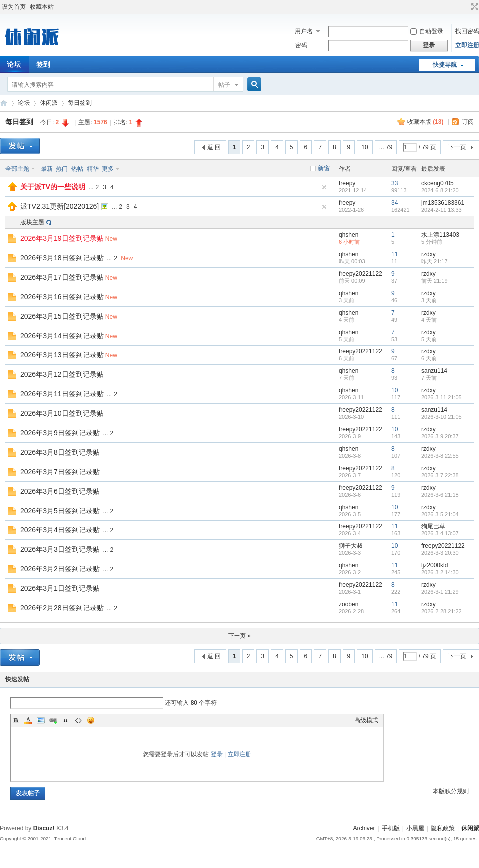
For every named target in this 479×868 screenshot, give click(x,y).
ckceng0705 (437, 183)
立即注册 (467, 45)
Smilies (91, 720)
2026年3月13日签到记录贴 (62, 355)
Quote (66, 720)
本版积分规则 (451, 791)
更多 (108, 169)
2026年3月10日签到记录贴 (62, 413)
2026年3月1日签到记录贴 (60, 588)
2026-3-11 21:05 (441, 397)
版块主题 (32, 222)
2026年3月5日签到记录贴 (60, 511)
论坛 (24, 103)
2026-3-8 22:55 (440, 456)
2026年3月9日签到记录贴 (60, 433)
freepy (347, 183)
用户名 (304, 31)
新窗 (324, 168)
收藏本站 (42, 7)
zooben (349, 604)
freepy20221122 (360, 274)
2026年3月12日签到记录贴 (62, 374)
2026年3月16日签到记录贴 (62, 297)
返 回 (214, 147)
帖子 (224, 85)
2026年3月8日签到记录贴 (60, 452)
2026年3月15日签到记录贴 (62, 316)
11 (394, 254)
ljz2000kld (434, 565)
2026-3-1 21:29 (440, 592)
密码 (301, 45)
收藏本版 (425, 122)
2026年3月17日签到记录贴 (62, 277)
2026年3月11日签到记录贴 (62, 394)
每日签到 (80, 103)
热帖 (77, 169)
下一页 (457, 147)
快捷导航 (445, 65)
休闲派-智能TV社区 (4, 103)
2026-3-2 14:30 (440, 572)
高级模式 (366, 720)
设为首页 (14, 7)
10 (364, 147)
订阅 (468, 122)
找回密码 (467, 31)
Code (78, 720)
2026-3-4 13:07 (440, 533)
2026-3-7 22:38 (440, 475)
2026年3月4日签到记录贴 (60, 530)
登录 (217, 754)
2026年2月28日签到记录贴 (62, 608)
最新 (47, 169)
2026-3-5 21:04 (440, 514)
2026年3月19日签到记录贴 (62, 238)
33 (394, 183)
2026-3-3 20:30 (440, 553)
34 (394, 203)
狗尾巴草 (433, 526)
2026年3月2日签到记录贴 (60, 569)
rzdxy (428, 254)
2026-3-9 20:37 (440, 436)
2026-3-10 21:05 (441, 417)
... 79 (386, 147)
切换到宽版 (473, 7)
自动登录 (427, 31)
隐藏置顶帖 (324, 187)
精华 (93, 169)
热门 (62, 169)
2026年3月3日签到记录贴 (60, 549)
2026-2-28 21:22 (441, 611)
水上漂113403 (440, 235)
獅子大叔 (351, 546)
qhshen (349, 235)
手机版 (391, 828)
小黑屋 (415, 828)
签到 (43, 64)
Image (41, 720)
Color (28, 720)
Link (53, 720)
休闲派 (49, 103)
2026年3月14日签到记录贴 (62, 336)
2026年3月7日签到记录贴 (60, 472)
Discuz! (44, 828)
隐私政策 (443, 828)
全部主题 (17, 169)
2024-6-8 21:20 (440, 190)
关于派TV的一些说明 (53, 187)
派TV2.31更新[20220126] (60, 206)
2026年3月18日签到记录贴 (62, 258)
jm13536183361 (443, 203)
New (111, 239)
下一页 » (239, 636)
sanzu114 (434, 371)
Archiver (364, 828)
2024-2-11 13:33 (441, 210)
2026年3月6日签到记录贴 (60, 491)
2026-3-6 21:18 (440, 495)
